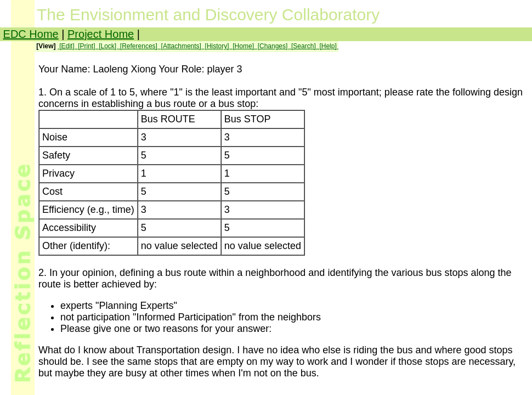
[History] (217, 46)
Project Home (101, 34)
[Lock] (108, 46)
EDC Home (31, 34)
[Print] (87, 46)
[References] (139, 46)
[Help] (328, 46)
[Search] (304, 46)
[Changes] (272, 46)
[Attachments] (181, 46)
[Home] (243, 46)
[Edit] (67, 46)
